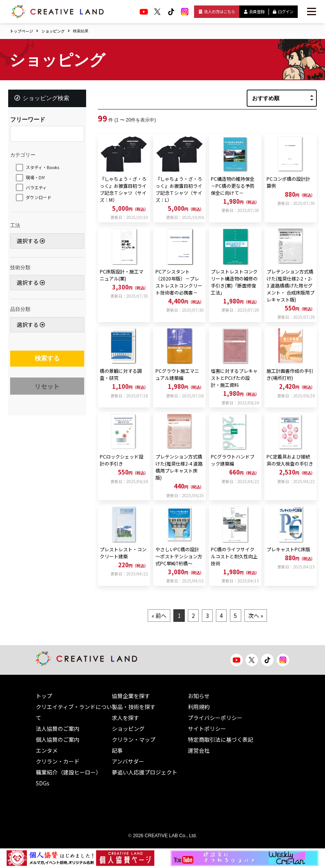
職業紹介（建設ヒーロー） (69, 772)
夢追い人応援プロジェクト (145, 772)
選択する (33, 242)
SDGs (43, 783)
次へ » (262, 616)
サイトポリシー (207, 729)
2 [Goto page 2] (191, 616)
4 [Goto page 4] (224, 616)
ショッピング (53, 31)
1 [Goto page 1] (175, 616)
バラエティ (38, 189)
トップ (44, 696)
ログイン (283, 11)
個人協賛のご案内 (58, 739)
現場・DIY (37, 179)
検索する (47, 361)
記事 (117, 750)
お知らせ (199, 696)
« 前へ (152, 616)
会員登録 (254, 11)
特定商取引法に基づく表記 (221, 739)
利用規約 (199, 707)
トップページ (21, 31)
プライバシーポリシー (215, 718)
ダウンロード (41, 199)
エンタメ (47, 750)
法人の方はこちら (217, 11)
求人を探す (125, 718)
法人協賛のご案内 (58, 729)
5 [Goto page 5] (240, 616)
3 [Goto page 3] (207, 616)
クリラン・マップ (134, 739)
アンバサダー (128, 761)
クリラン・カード (58, 761)
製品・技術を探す (134, 707)
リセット (47, 391)
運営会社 (199, 750)
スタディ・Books (44, 169)
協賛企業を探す (131, 696)
